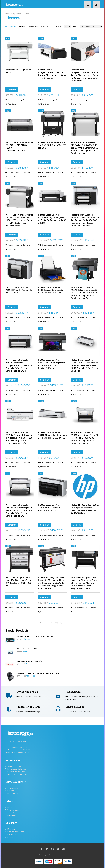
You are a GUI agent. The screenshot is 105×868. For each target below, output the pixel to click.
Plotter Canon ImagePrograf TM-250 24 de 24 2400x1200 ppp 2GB (52, 145)
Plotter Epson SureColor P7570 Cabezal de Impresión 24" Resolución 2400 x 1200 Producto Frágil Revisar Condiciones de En (85, 293)
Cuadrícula (11, 27)
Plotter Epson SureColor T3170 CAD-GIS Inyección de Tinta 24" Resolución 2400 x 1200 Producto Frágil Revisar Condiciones (85, 365)
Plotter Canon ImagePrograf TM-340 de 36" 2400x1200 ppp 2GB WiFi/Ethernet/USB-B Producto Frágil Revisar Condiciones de (85, 148)
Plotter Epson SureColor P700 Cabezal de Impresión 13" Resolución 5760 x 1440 (52, 290)
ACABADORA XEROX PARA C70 (30, 661)
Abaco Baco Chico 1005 (27, 649)
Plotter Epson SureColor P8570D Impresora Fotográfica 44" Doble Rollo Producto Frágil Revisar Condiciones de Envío (19, 365)
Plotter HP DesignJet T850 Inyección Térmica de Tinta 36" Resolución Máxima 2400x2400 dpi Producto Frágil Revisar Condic (84, 583)
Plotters (26, 14)
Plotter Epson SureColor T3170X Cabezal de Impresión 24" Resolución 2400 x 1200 (52, 435)
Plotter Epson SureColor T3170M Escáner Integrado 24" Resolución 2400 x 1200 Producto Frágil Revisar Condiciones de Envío (19, 438)
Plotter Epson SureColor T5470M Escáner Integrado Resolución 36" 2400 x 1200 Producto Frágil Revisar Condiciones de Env (19, 510)
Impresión (17, 14)
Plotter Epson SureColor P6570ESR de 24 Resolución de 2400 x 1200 (19, 290)
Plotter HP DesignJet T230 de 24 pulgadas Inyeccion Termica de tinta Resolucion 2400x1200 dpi (85, 509)
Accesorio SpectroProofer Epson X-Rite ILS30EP (38, 673)
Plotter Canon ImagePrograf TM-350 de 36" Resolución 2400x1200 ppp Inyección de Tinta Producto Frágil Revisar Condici (19, 220)
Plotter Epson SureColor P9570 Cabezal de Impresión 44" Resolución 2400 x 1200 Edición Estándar (52, 364)
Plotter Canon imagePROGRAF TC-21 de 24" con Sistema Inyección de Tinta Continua (52, 74)
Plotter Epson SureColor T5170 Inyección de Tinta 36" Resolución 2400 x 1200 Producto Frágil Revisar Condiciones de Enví (85, 438)
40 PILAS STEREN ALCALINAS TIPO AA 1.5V (35, 636)
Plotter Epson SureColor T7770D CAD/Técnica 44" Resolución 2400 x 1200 (50, 508)
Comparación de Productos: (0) (41, 27)
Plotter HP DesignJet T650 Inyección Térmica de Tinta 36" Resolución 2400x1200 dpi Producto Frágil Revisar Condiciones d (51, 583)
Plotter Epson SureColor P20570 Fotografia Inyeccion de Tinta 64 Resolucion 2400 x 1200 (52, 219)
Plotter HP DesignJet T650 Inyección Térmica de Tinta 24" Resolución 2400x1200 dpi (18, 581)
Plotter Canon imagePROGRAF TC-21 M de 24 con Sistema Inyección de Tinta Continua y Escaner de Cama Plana (85, 75)
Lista (22, 27)
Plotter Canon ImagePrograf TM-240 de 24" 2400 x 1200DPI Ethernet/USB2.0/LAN (19, 146)
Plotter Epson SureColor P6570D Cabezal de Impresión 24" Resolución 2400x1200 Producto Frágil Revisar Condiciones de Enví (85, 220)
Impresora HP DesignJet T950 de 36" (20, 71)
